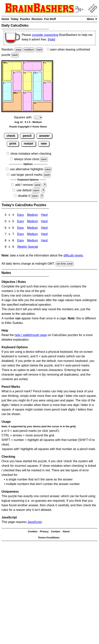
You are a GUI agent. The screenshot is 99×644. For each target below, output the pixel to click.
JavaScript (35, 522)
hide (51, 39)
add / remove (24, 185)
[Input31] (7, 86)
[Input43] (27, 96)
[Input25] (47, 76)
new (44, 144)
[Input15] (47, 66)
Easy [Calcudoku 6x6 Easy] (21, 228)
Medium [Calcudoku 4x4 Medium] (33, 215)
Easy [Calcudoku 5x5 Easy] (21, 222)
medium (29, 50)
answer (44, 136)
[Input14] (37, 66)
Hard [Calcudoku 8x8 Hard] (44, 241)
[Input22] (17, 76)
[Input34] (37, 86)
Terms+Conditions (49, 538)
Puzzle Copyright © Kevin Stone (28, 127)
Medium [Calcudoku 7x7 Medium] (33, 235)
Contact (56, 532)
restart (28, 144)
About (66, 532)
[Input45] (47, 96)
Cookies (33, 532)
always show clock (27, 159)
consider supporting (45, 35)
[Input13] (27, 66)
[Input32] (17, 86)
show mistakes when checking (31, 154)
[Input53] (27, 106)
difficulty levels (73, 256)
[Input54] (37, 106)
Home (5, 19)
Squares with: (23, 117)
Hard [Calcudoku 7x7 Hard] (44, 235)
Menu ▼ (92, 19)
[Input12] (17, 66)
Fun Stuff (50, 19)
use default (24, 190)
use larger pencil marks (26, 175)
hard (39, 50)
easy (18, 50)
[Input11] (7, 66)
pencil (27, 136)
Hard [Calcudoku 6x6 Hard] (44, 228)
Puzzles (25, 19)
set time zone (65, 264)
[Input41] (7, 96)
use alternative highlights (27, 169)
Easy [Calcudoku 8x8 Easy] (21, 241)
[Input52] (17, 106)
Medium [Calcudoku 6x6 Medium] (33, 228)
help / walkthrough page (31, 335)
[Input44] (37, 96)
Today (15, 19)
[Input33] (27, 86)
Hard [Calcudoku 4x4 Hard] (44, 215)
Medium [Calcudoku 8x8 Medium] (33, 241)
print (13, 144)
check (11, 136)
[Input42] (17, 96)
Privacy (44, 532)
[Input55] (47, 106)
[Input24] (37, 76)
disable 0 (24, 196)
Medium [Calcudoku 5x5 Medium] (33, 222)
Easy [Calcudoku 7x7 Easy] (21, 235)
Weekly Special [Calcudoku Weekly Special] (28, 247)
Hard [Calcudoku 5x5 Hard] (44, 222)
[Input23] (27, 76)
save (15, 55)
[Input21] (7, 76)
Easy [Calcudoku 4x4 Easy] (21, 215)
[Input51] (7, 106)
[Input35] (47, 86)
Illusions (37, 19)
